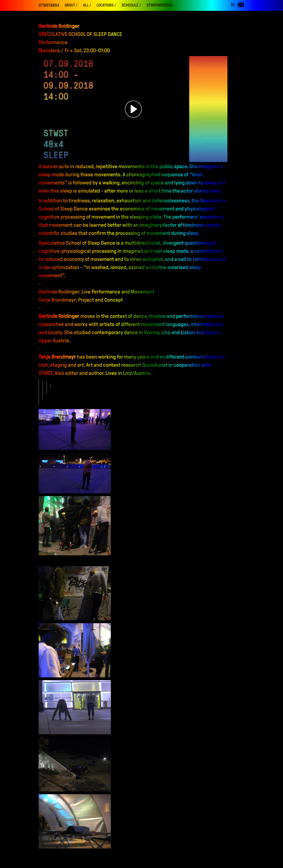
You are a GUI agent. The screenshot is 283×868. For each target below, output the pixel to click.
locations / (106, 5)
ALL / (87, 5)
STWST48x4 (49, 5)
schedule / (131, 5)
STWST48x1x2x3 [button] (161, 5)
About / (71, 5)
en (241, 5)
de (233, 5)
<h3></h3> (133, 109)
